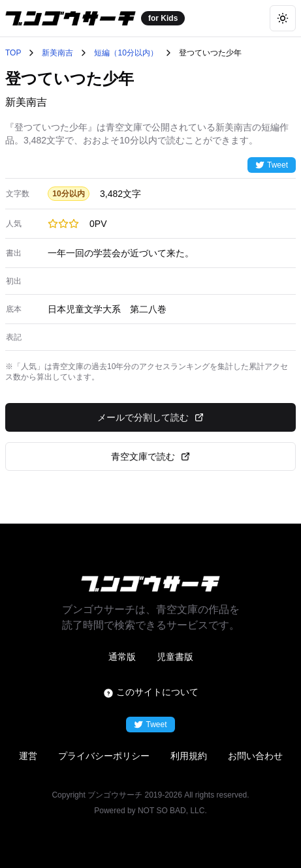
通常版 (122, 657)
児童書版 (175, 657)
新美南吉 (57, 53)
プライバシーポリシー (104, 756)
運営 (28, 756)
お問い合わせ (255, 756)
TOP (13, 53)
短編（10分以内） (126, 53)
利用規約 (189, 756)
